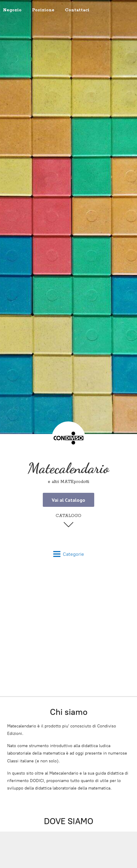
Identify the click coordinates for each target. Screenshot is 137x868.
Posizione (43, 10)
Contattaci (77, 10)
